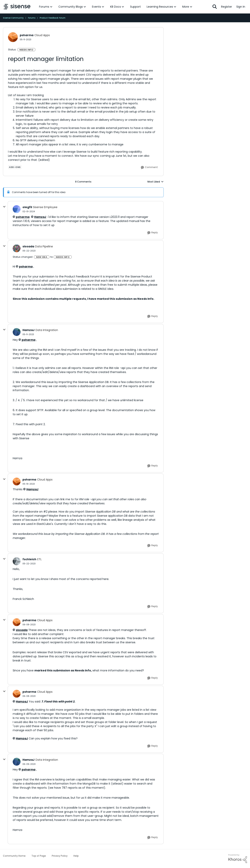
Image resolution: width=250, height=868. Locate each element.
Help (76, 856)
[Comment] (149, 167)
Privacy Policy (60, 856)
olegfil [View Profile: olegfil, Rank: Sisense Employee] (27, 207)
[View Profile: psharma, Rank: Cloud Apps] (13, 37)
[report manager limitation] (29, 212)
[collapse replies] (4, 207)
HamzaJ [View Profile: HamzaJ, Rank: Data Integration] (29, 330)
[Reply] (153, 233)
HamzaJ (40, 217)
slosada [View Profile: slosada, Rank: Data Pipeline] (28, 246)
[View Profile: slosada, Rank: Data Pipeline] (17, 248)
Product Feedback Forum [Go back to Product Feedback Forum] (53, 18)
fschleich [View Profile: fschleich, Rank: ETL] (29, 559)
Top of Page (39, 856)
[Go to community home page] (17, 7)
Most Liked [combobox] (156, 182)
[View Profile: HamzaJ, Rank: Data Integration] (17, 332)
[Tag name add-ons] (15, 167)
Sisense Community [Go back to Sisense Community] (13, 18)
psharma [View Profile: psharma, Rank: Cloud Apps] (27, 35)
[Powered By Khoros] (238, 859)
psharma (23, 217)
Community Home (14, 856)
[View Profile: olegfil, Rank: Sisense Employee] (17, 209)
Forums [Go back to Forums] (32, 18)
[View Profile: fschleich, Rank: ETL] (17, 561)
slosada (22, 630)
